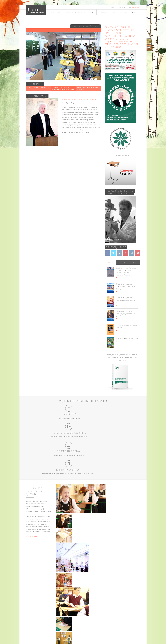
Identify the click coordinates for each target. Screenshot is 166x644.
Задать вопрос (56, 622)
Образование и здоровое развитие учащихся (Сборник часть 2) (125, 300)
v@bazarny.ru (136, 7)
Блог (114, 12)
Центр (134, 12)
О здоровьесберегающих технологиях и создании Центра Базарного (63, 90)
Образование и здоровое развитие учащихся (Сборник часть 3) (125, 314)
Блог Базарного (41, 622)
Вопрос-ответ (103, 12)
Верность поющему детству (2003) (38, 88)
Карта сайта (30, 622)
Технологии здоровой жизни (75, 12)
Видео (92, 12)
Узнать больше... (33, 487)
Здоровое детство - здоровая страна (49, 72)
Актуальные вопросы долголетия (127, 338)
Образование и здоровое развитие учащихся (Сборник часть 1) (125, 286)
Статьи (122, 262)
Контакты (124, 12)
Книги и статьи (56, 12)
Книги (111, 262)
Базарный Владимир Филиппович (79, 100)
